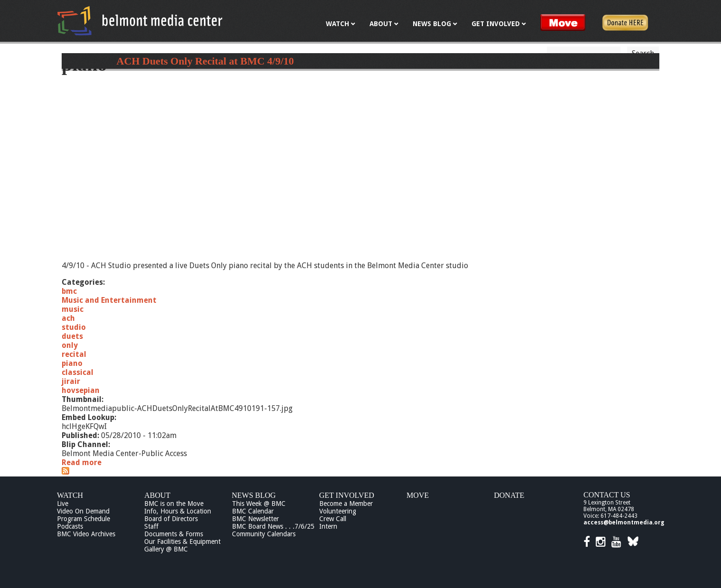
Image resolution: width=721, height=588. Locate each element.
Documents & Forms (174, 534)
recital (74, 354)
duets (72, 336)
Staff (151, 526)
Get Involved (347, 495)
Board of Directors (171, 519)
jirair (71, 381)
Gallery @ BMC (166, 549)
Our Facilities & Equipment (182, 541)
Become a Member (346, 504)
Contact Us (607, 495)
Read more (82, 462)
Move (418, 495)
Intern (328, 526)
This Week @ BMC (259, 504)
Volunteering (338, 511)
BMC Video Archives (86, 534)
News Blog (254, 495)
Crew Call (333, 519)
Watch (70, 495)
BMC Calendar (253, 511)
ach (68, 318)
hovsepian (81, 390)
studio (74, 327)
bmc (69, 291)
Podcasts (70, 526)
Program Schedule (83, 519)
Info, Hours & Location (178, 511)
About (157, 495)
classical (78, 372)
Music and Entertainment (109, 300)
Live (63, 504)
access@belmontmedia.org (624, 523)
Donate (509, 495)
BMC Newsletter (255, 519)
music (73, 309)
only (70, 345)
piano (72, 363)
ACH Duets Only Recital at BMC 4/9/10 (205, 61)
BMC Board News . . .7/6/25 (273, 526)
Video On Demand (83, 511)
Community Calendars (264, 534)
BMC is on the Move (174, 504)
